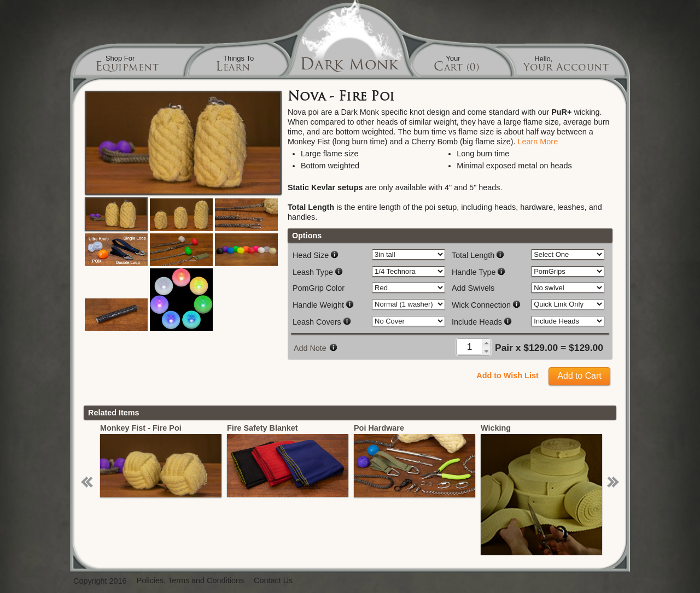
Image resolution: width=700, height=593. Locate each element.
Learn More (538, 142)
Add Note (310, 348)
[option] (161, 460)
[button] (486, 343)
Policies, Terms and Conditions (191, 581)
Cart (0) (456, 68)
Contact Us (273, 581)
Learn (233, 68)
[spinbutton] (469, 347)
